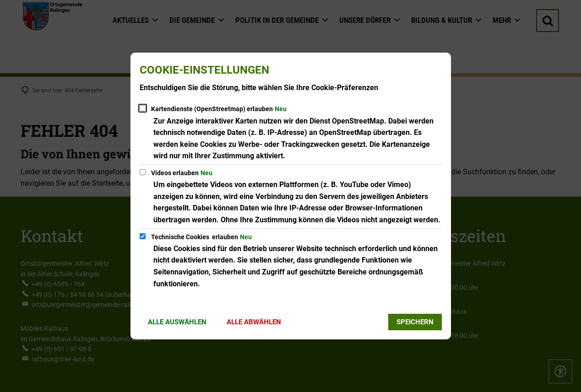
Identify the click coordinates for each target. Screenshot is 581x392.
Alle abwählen (254, 322)
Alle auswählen (177, 322)
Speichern (415, 322)
